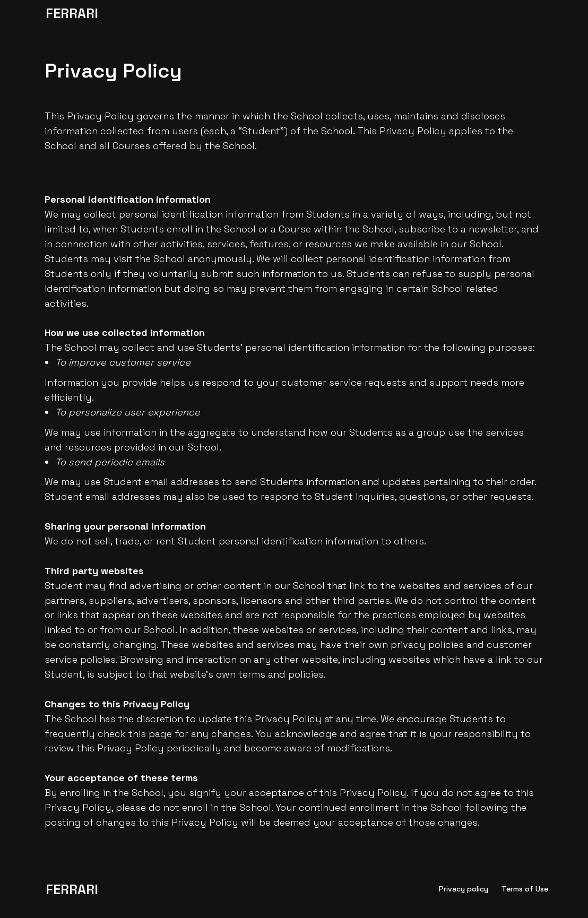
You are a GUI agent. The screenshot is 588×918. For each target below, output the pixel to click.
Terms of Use (525, 889)
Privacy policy (464, 889)
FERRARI (72, 13)
